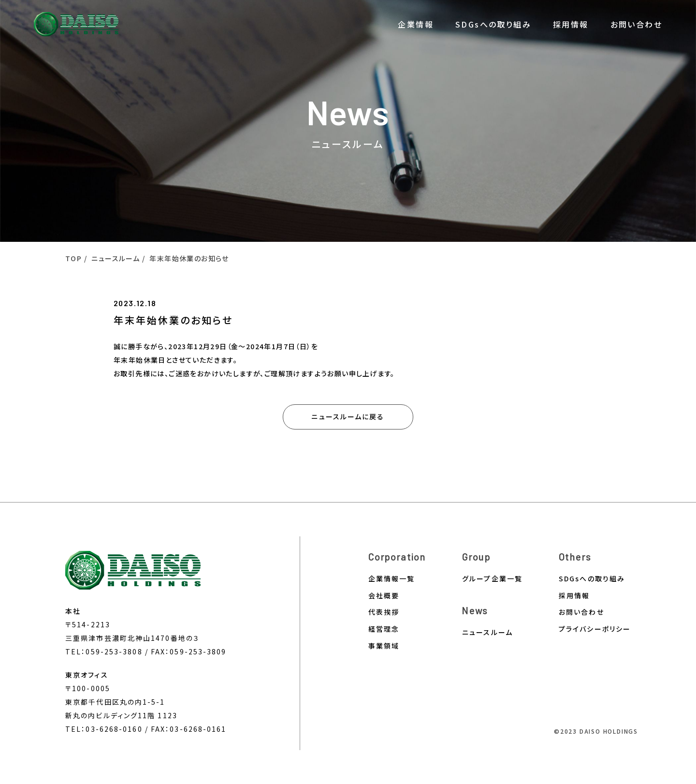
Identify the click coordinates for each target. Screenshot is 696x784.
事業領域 (384, 646)
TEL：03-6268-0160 (104, 729)
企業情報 (416, 24)
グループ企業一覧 (492, 579)
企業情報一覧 (392, 579)
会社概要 (384, 596)
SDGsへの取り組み (493, 24)
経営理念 (384, 629)
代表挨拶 (384, 612)
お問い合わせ (636, 24)
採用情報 (571, 24)
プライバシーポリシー (595, 629)
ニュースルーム (487, 632)
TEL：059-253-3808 (104, 651)
